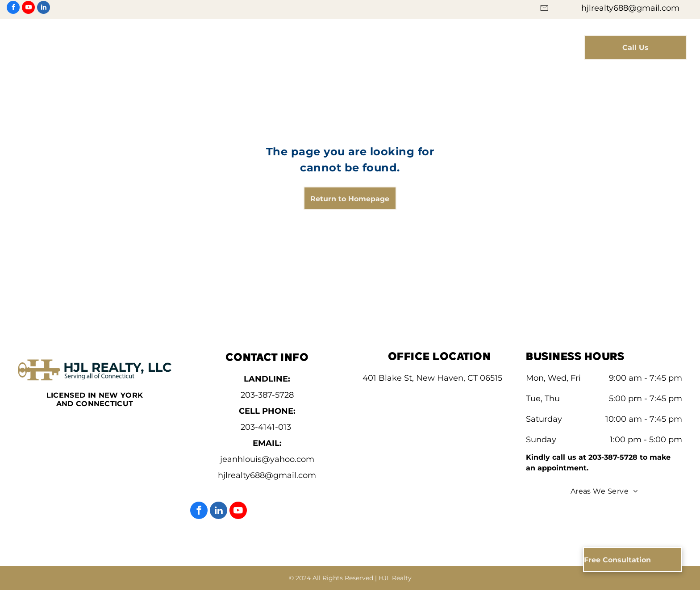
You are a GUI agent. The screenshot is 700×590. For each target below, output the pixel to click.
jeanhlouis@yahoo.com (267, 459)
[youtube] (28, 8)
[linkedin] (44, 8)
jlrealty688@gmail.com (270, 475)
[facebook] (13, 8)
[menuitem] (223, 42)
